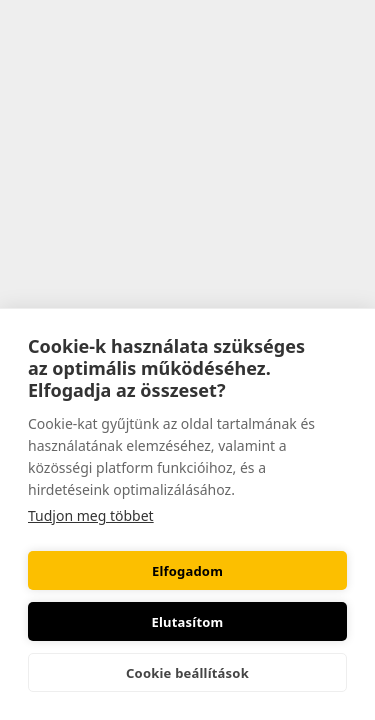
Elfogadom (187, 571)
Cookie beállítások (187, 673)
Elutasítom (188, 622)
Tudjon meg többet (91, 515)
